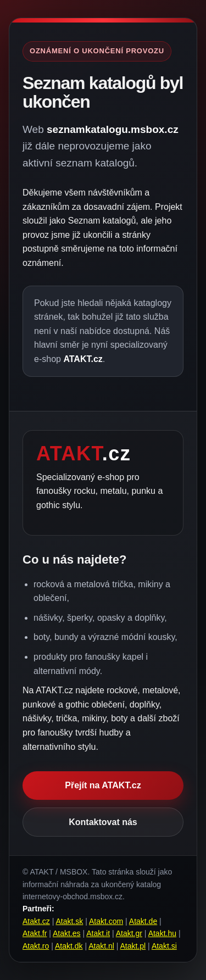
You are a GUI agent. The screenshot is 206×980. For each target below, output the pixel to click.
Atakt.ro (36, 946)
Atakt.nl (101, 946)
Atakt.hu (162, 933)
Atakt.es (67, 933)
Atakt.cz (36, 921)
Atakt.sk (69, 921)
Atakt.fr (35, 933)
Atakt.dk (69, 946)
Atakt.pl (133, 946)
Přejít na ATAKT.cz (103, 785)
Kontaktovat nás (103, 822)
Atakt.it (98, 933)
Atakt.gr (129, 933)
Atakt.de (143, 921)
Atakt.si (164, 946)
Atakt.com (106, 921)
